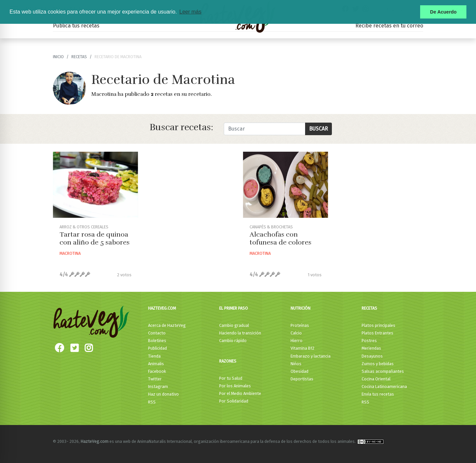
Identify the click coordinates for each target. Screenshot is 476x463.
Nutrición (300, 308)
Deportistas (302, 379)
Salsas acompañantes (383, 371)
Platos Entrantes (377, 333)
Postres (369, 341)
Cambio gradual (234, 325)
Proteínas (300, 325)
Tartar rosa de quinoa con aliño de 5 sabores (95, 238)
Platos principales (378, 325)
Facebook (157, 371)
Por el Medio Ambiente (240, 393)
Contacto (157, 333)
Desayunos (372, 356)
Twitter (155, 379)
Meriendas (371, 348)
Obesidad (299, 371)
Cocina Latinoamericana (384, 386)
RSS (152, 402)
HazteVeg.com (162, 308)
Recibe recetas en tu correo (389, 26)
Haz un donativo (163, 394)
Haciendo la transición (240, 333)
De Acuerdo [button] (443, 12)
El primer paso (234, 308)
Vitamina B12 (302, 348)
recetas (79, 57)
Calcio (296, 333)
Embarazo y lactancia (311, 356)
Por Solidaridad (234, 401)
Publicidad (158, 348)
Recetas (369, 308)
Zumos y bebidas (378, 364)
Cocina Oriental (376, 379)
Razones (228, 361)
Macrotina (70, 253)
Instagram (158, 386)
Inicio (58, 57)
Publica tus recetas (76, 26)
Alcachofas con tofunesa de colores (280, 238)
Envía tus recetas (378, 394)
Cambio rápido (233, 341)
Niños (296, 364)
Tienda (154, 356)
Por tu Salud (231, 378)
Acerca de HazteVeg (167, 325)
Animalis (156, 364)
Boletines (157, 341)
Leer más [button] (190, 12)
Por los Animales (235, 386)
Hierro (297, 341)
